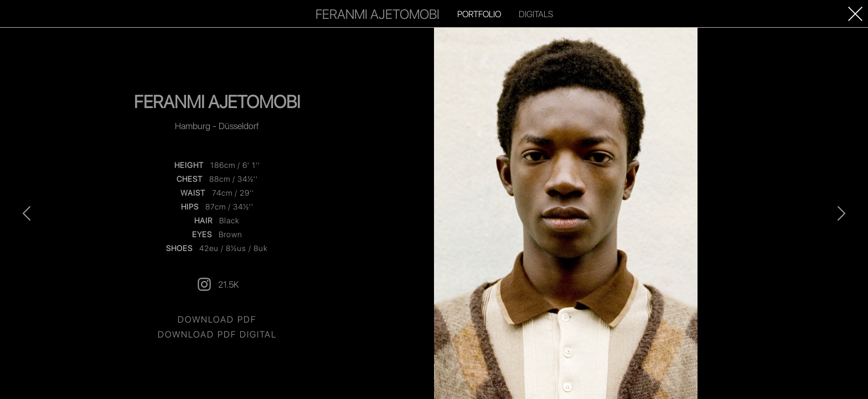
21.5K (217, 284)
